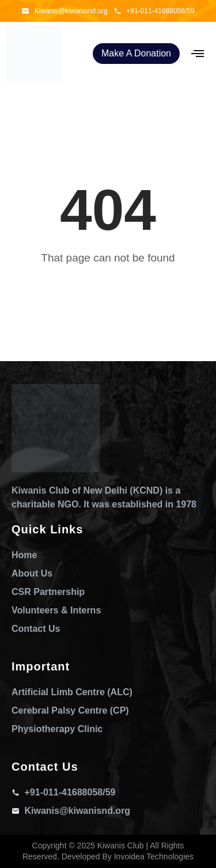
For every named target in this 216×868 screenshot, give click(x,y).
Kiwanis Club (121, 846)
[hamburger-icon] (197, 54)
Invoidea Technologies (154, 856)
